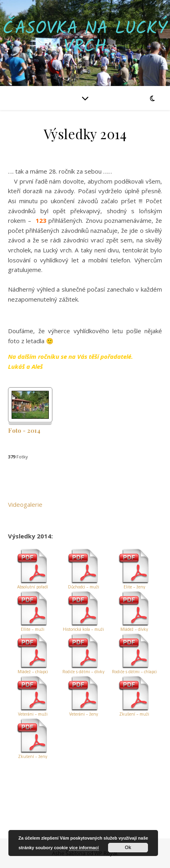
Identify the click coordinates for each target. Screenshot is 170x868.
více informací (84, 848)
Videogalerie (25, 504)
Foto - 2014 (24, 430)
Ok (128, 848)
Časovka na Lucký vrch (85, 38)
